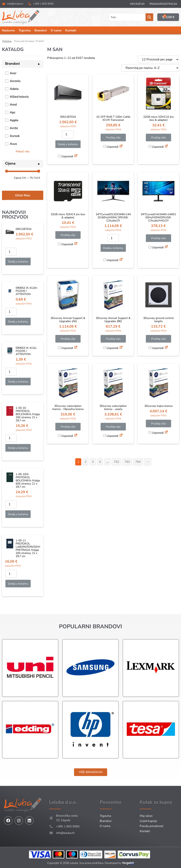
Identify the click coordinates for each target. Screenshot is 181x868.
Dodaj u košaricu (18, 262)
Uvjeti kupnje (148, 821)
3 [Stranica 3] (93, 462)
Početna (7, 41)
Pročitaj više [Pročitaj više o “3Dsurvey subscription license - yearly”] (113, 427)
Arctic (14, 128)
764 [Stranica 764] (138, 462)
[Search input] (127, 17)
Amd (13, 105)
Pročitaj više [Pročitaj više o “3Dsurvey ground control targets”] (158, 339)
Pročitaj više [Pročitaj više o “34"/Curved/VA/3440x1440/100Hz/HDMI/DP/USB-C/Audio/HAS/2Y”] (158, 238)
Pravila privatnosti (151, 826)
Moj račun (137, 4)
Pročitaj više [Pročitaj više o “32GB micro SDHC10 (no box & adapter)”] (158, 138)
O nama (56, 30)
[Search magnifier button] (149, 17)
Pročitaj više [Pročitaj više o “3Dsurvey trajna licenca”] (158, 424)
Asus (13, 144)
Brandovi (41, 30)
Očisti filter (23, 195)
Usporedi (66, 156)
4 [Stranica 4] (100, 462)
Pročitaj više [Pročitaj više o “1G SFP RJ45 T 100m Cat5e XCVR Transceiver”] (113, 138)
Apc (13, 112)
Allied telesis (19, 97)
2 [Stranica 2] (86, 462)
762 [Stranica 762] (116, 462)
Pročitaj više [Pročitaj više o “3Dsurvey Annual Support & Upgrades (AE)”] (68, 339)
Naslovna (8, 30)
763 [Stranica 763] (127, 462)
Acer (13, 73)
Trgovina (25, 30)
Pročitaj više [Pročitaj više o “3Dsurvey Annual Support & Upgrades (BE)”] (113, 339)
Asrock (15, 136)
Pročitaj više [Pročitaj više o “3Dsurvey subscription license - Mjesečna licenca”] (68, 427)
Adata (14, 89)
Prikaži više (23, 152)
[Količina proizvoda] (11, 252)
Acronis (15, 81)
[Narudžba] (150, 68)
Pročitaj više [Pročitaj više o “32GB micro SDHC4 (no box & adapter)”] (68, 235)
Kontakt (71, 30)
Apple (14, 120)
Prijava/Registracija (163, 4)
